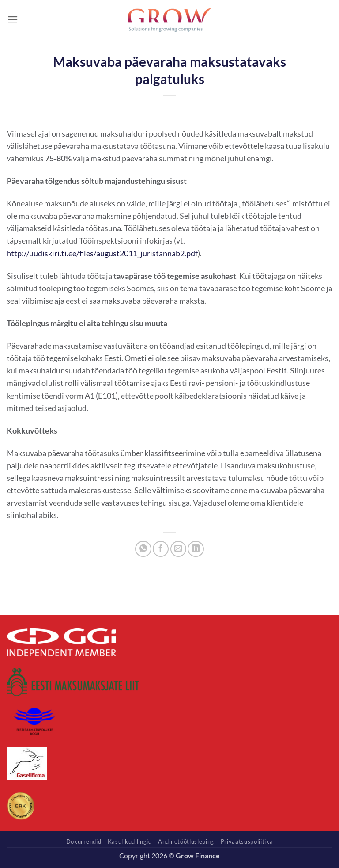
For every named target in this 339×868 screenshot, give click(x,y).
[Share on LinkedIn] (196, 549)
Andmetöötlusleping (186, 841)
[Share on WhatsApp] (143, 549)
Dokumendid (84, 841)
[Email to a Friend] (178, 549)
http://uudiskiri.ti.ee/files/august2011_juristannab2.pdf (102, 253)
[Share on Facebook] (161, 549)
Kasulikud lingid (130, 841)
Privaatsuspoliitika (247, 841)
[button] (13, 20)
